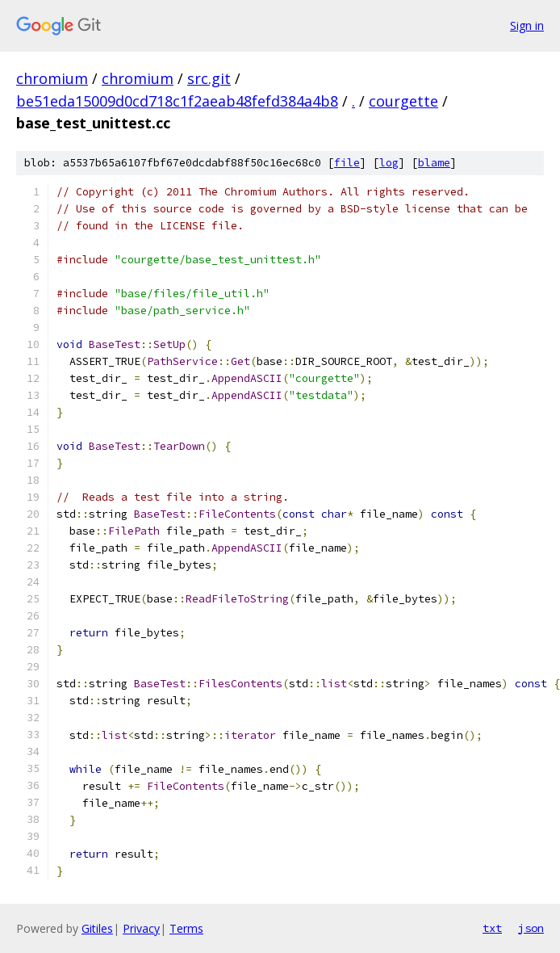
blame (434, 163)
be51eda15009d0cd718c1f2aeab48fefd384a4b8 (177, 101)
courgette (403, 101)
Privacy (141, 928)
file (347, 163)
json (531, 928)
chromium (52, 78)
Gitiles (97, 928)
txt (492, 928)
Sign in (527, 25)
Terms (186, 928)
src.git (209, 78)
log (389, 163)
